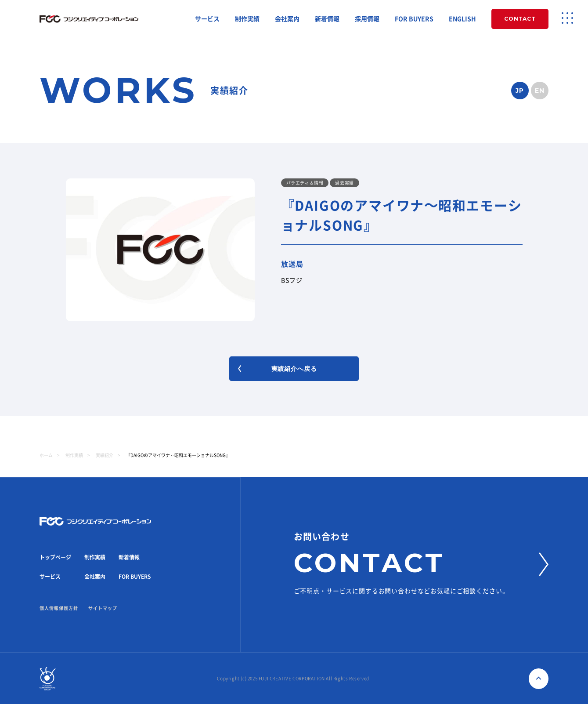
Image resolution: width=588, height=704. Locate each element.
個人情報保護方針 (59, 608)
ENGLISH (462, 19)
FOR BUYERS (414, 19)
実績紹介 (105, 455)
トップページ (55, 557)
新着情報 (327, 19)
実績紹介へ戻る (277, 369)
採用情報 (367, 19)
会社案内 (287, 19)
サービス (207, 19)
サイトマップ (103, 608)
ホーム (46, 455)
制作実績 (247, 19)
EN (540, 91)
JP (520, 91)
